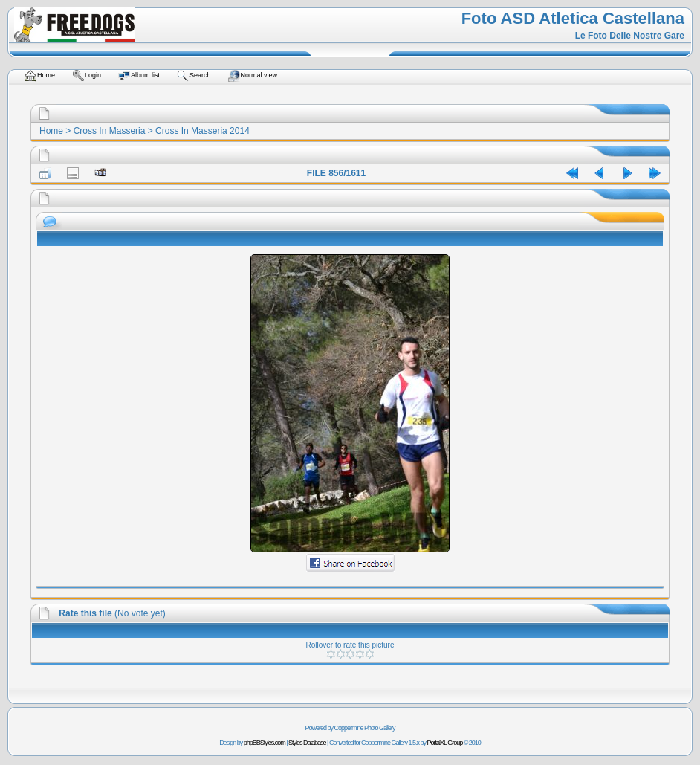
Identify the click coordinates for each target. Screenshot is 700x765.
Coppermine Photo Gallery (364, 728)
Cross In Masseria (110, 131)
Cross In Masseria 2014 (202, 131)
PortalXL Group (445, 743)
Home (51, 131)
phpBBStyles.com (265, 743)
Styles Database (307, 743)
